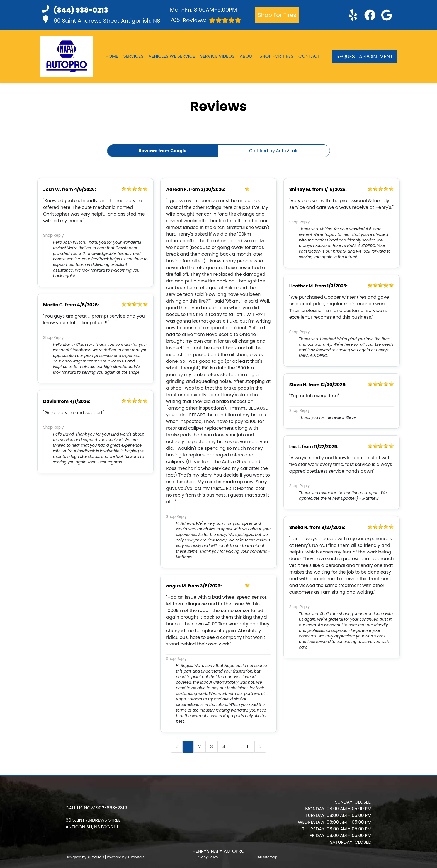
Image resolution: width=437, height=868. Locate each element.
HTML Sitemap (266, 857)
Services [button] (133, 56)
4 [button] (224, 747)
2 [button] (199, 747)
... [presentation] (236, 747)
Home (112, 56)
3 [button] (211, 747)
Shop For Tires (277, 15)
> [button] (260, 747)
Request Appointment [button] (365, 56)
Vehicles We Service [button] (172, 56)
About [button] (247, 56)
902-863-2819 (112, 808)
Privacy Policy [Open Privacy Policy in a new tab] (207, 857)
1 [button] (188, 747)
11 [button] (248, 747)
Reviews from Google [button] (162, 151)
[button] (353, 15)
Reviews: (206, 20)
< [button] (177, 747)
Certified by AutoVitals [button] (274, 151)
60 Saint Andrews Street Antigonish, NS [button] (101, 20)
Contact (309, 56)
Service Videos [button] (217, 56)
